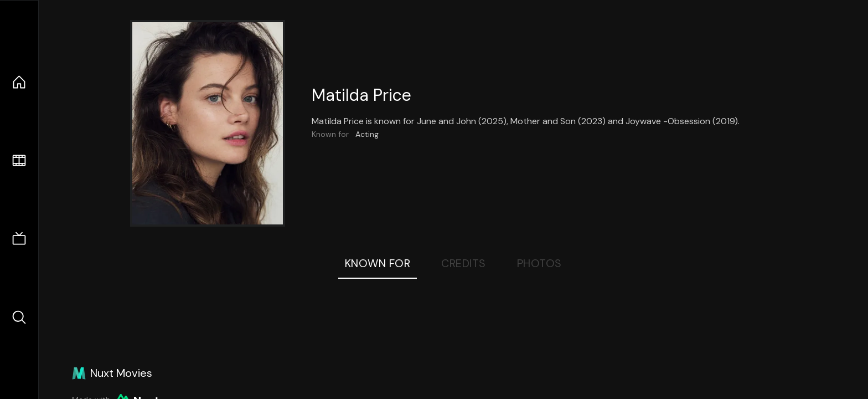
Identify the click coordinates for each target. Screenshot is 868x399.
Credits (464, 263)
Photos (539, 263)
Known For (378, 263)
